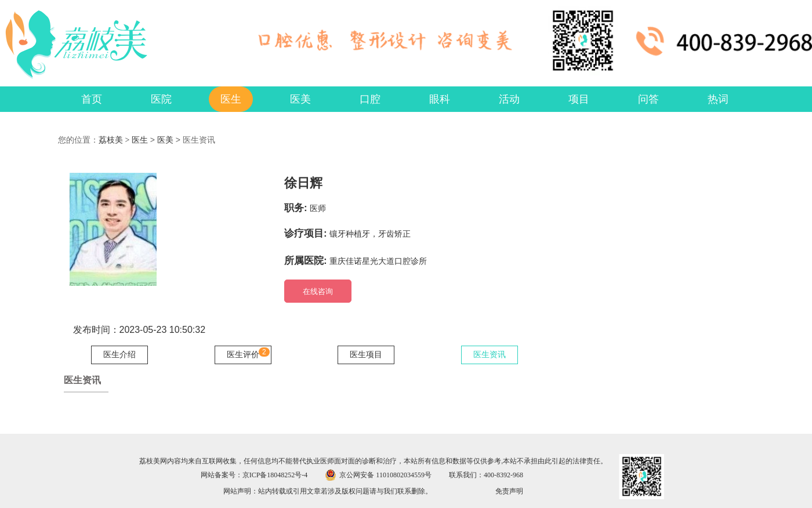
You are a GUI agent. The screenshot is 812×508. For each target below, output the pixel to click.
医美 (165, 140)
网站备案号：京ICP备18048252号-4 (254, 475)
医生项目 (366, 355)
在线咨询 (318, 291)
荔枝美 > (115, 140)
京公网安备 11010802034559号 (385, 475)
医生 (140, 140)
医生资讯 (490, 355)
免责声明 (509, 491)
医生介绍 (119, 355)
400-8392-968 (503, 475)
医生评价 (243, 355)
